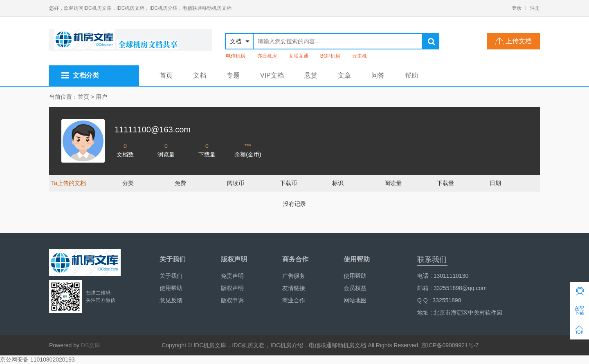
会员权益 (355, 288)
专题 (233, 75)
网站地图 (355, 300)
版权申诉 (232, 300)
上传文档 (514, 41)
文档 (200, 75)
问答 (378, 75)
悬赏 (311, 75)
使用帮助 (171, 288)
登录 (517, 8)
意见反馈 (171, 300)
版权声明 (232, 288)
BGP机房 (330, 56)
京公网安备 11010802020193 (37, 360)
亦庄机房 (267, 56)
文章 (344, 75)
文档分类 (80, 75)
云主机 (360, 56)
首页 (166, 75)
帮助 (411, 75)
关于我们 (171, 276)
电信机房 (236, 56)
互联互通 (299, 56)
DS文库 (91, 345)
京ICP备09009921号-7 (450, 345)
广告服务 (294, 276)
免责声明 (232, 276)
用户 (101, 97)
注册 (535, 8)
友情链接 (294, 288)
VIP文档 (272, 75)
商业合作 (294, 300)
